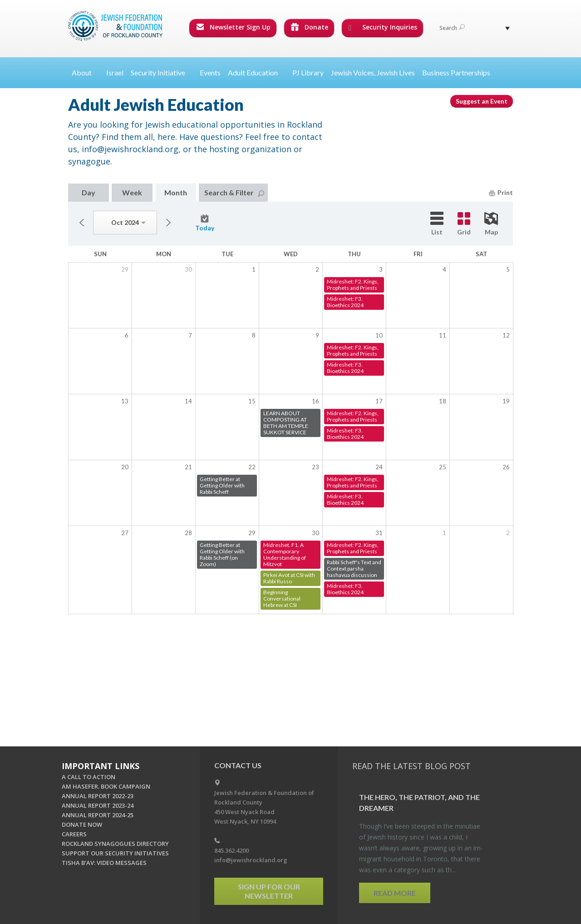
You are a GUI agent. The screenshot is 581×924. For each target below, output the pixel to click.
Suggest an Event (482, 101)
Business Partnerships (456, 72)
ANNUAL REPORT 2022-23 (98, 796)
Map (491, 224)
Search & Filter (234, 192)
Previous (82, 223)
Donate (310, 27)
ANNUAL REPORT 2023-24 (98, 805)
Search (452, 28)
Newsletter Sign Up (233, 27)
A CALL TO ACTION (89, 777)
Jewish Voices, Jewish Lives (373, 72)
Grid (464, 224)
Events (210, 72)
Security (162, 72)
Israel (115, 72)
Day (89, 192)
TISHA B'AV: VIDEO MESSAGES (104, 863)
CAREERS (74, 834)
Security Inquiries (383, 27)
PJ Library (308, 72)
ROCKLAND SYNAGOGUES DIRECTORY (115, 844)
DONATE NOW (82, 825)
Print (501, 192)
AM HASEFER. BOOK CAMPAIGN (106, 786)
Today (205, 223)
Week (132, 192)
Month (176, 192)
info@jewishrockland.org (251, 860)
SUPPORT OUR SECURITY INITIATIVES (115, 853)
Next (168, 223)
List (437, 224)
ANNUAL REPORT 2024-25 (98, 815)
